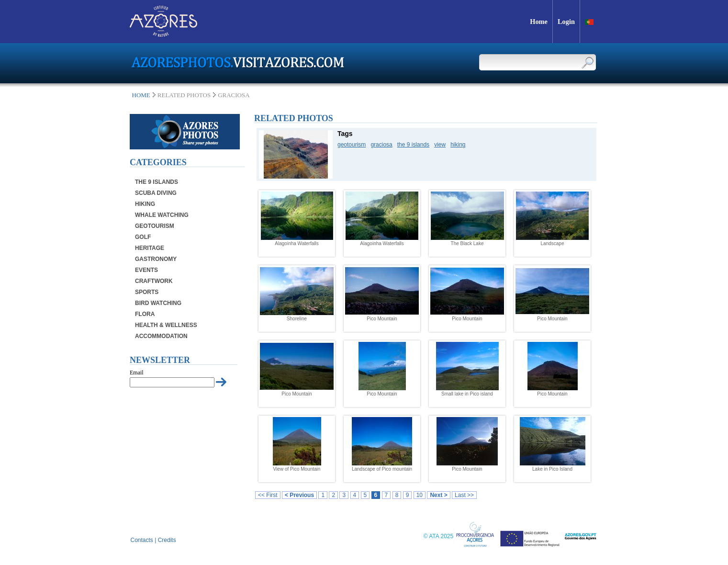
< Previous (299, 495)
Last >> (464, 495)
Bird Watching (158, 303)
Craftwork (154, 281)
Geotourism (155, 226)
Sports (147, 292)
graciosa (381, 145)
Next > (438, 495)
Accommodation (161, 336)
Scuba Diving (156, 193)
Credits (167, 540)
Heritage (150, 248)
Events (146, 270)
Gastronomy (156, 259)
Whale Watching (162, 215)
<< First (268, 495)
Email (137, 373)
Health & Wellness (166, 325)
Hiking (145, 204)
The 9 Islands (157, 182)
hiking (458, 145)
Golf (143, 237)
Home (141, 95)
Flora (145, 314)
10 (420, 495)
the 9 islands (413, 145)
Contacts (142, 540)
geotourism (352, 145)
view (440, 145)
